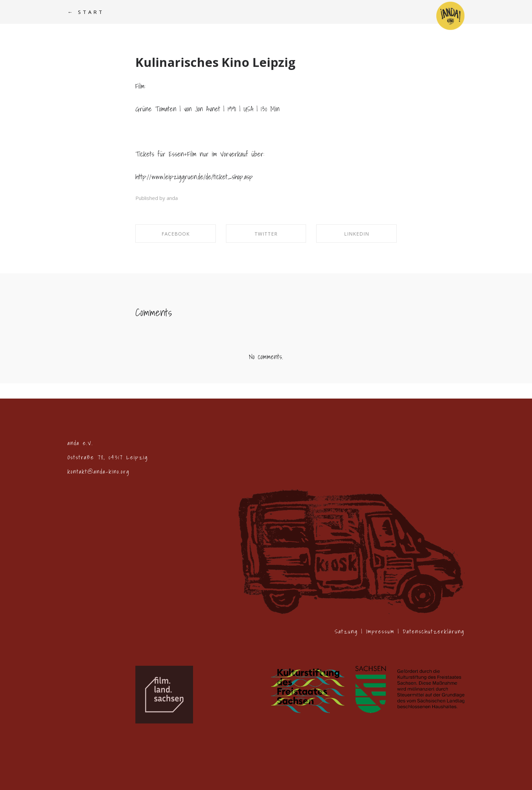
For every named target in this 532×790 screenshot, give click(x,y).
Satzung (346, 631)
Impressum (380, 631)
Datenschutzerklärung (434, 631)
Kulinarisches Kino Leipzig (215, 62)
